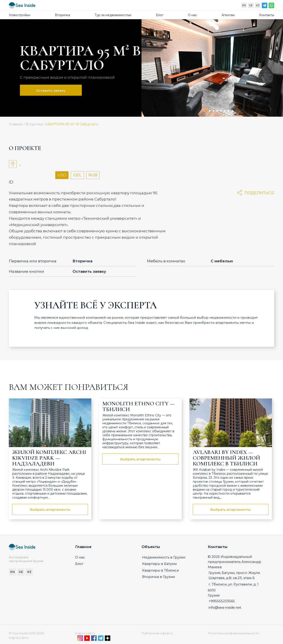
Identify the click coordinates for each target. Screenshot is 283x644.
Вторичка (62, 15)
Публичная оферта (157, 633)
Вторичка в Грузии (159, 577)
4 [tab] (217, 111)
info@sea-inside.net (225, 607)
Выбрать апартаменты (50, 510)
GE (251, 5)
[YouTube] (87, 639)
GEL (77, 175)
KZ (258, 5)
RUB (93, 175)
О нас (192, 15)
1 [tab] (206, 111)
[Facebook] (94, 639)
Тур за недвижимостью (113, 15)
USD (62, 175)
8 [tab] (232, 111)
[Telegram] (265, 6)
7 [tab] (229, 111)
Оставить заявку (51, 91)
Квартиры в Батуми (159, 564)
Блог (160, 15)
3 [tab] (213, 111)
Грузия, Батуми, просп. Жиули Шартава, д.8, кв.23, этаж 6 (234, 575)
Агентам (228, 15)
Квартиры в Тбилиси (161, 570)
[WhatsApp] (271, 6)
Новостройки (20, 15)
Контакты (267, 15)
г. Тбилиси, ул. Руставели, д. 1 (234, 584)
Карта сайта (85, 633)
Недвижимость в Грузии (164, 557)
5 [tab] (221, 111)
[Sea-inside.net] (22, 6)
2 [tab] (210, 111)
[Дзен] (108, 639)
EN (244, 5)
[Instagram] (80, 639)
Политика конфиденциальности (233, 633)
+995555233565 (222, 601)
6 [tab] (225, 111)
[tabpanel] (212, 68)
